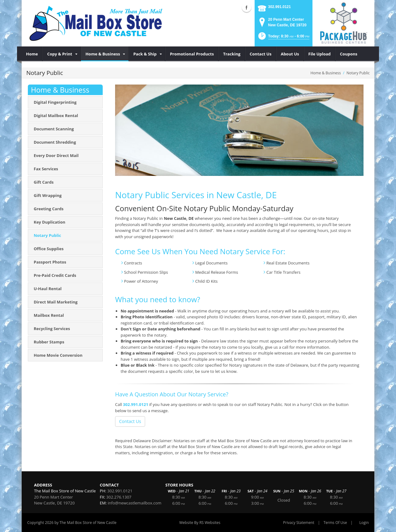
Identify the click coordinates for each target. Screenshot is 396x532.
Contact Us (130, 421)
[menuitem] (32, 54)
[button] (283, 38)
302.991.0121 (280, 7)
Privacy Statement (299, 523)
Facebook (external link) (247, 7)
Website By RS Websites (200, 523)
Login (364, 523)
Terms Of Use (335, 523)
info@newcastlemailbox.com (134, 503)
